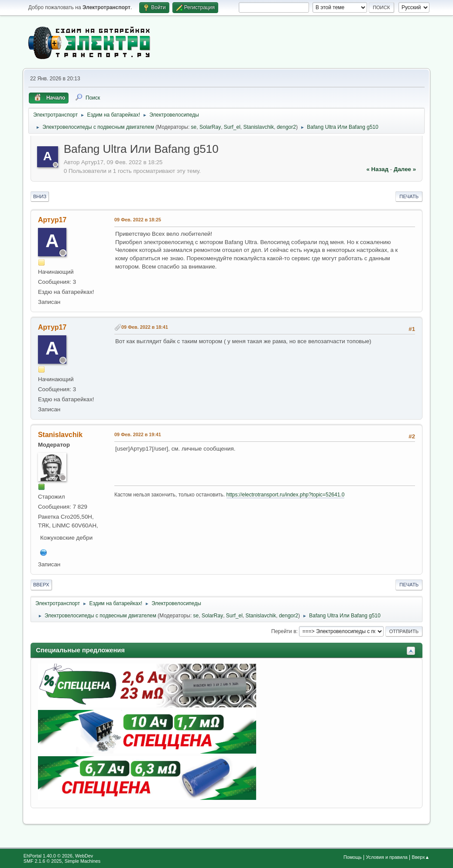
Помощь (353, 857)
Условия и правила (386, 857)
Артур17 (52, 220)
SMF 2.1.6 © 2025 (43, 861)
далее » (405, 169)
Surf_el (232, 127)
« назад (377, 169)
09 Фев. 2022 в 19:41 (138, 434)
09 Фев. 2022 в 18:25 (138, 220)
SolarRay (210, 127)
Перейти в (284, 631)
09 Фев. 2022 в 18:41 (145, 327)
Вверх (41, 585)
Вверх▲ (421, 857)
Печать (409, 196)
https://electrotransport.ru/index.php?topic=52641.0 (286, 495)
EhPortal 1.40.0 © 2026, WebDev (58, 856)
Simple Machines (82, 861)
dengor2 (286, 127)
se (194, 127)
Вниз (40, 196)
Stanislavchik (259, 127)
